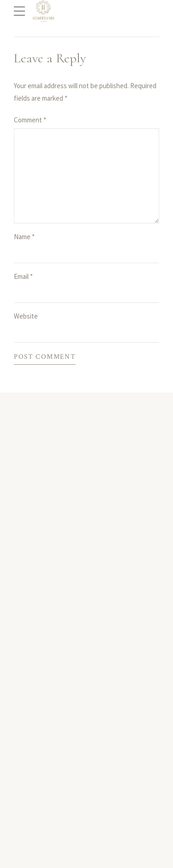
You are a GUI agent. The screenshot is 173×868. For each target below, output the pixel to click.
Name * (24, 237)
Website (26, 316)
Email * (23, 276)
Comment (30, 120)
